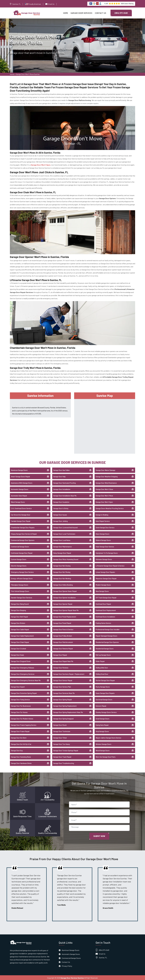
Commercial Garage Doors (20, 546)
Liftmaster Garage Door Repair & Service (110, 565)
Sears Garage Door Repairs (105, 693)
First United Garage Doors (20, 591)
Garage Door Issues (60, 514)
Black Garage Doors (18, 502)
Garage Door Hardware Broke (21, 763)
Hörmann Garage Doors (104, 559)
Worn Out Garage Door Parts (106, 756)
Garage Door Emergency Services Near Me (26, 680)
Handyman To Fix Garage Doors (107, 553)
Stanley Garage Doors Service (106, 712)
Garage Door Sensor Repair (63, 680)
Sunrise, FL (17, 4)
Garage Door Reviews (61, 667)
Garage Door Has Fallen (61, 470)
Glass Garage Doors (102, 533)
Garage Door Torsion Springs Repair (66, 750)
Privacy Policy (67, 965)
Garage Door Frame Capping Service (24, 725)
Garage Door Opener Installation (64, 597)
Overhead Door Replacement (106, 610)
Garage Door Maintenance (62, 546)
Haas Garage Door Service (105, 546)
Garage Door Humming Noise (21, 756)
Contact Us (101, 13)
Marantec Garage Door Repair (106, 578)
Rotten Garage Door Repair (105, 680)
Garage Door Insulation (61, 502)
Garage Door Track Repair (62, 756)
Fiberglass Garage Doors (20, 584)
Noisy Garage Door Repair (62, 553)
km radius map (105, 425)
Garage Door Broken (18, 623)
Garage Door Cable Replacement (22, 635)
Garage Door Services (81, 13)
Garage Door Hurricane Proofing (64, 482)
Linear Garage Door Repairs (105, 572)
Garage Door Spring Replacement (65, 705)
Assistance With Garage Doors (22, 482)
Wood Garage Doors (103, 750)
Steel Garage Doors (102, 718)
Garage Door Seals (17, 655)
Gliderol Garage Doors (103, 540)
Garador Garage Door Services (22, 597)
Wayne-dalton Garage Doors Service (108, 737)
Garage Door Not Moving (62, 572)
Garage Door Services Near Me (64, 693)
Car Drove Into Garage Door (21, 514)
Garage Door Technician (62, 731)
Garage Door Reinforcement (63, 642)
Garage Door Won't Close (104, 489)
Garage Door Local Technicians (64, 533)
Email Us (51, 4)
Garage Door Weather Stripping (107, 476)
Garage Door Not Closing (62, 565)
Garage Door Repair (60, 655)
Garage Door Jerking (60, 521)
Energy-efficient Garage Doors (22, 578)
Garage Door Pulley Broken (63, 635)
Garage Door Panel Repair (62, 623)
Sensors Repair (101, 705)
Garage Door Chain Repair (20, 642)
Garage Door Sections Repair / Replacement (69, 674)
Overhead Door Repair (103, 604)
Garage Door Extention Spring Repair (24, 693)
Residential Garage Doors (105, 648)
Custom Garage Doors (19, 559)
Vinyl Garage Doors (102, 731)
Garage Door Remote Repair (63, 648)
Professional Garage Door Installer (108, 629)
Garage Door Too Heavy (62, 744)
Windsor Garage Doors (103, 744)
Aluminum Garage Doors (19, 470)
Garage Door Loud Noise (62, 540)
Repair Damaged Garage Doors (106, 635)
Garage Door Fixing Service (20, 699)
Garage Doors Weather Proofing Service (110, 508)
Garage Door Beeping (18, 610)
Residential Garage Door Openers (107, 642)
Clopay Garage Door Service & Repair (24, 533)
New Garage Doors (102, 591)
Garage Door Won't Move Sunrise (28, 75)
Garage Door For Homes (19, 712)
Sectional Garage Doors (104, 699)
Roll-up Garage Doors (103, 655)
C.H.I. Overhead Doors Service (21, 508)
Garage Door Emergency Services (23, 674)
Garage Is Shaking (102, 514)
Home (66, 13)
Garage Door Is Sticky (61, 508)
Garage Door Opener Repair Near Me (66, 610)
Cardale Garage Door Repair (21, 521)
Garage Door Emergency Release (23, 667)
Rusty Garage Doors (103, 686)
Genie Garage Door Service (105, 527)
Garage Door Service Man (62, 686)
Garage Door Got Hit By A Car (21, 744)
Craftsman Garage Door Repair (22, 553)
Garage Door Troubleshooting (64, 763)
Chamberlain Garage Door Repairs (23, 527)
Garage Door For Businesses (21, 705)
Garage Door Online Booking (63, 584)
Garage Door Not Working (62, 578)
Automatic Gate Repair (19, 495)
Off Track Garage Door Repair (106, 597)
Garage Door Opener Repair (63, 604)
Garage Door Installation (62, 489)
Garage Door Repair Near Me (63, 661)
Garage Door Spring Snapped (63, 718)
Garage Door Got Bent (19, 737)
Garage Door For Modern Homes (22, 718)
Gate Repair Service (103, 521)
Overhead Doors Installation (105, 616)
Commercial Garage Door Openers (23, 540)
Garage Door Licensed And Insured (65, 527)
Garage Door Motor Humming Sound (66, 559)
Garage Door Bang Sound (20, 604)
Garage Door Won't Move (104, 495)
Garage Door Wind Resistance (106, 482)
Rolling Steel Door (102, 674)
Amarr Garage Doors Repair (20, 476)
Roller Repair (100, 661)
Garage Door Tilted (60, 737)
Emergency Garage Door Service (22, 572)
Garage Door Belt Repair (19, 616)
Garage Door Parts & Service (63, 629)
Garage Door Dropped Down (21, 661)
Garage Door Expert (18, 686)
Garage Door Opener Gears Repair (65, 591)
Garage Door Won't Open (104, 502)
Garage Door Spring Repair (63, 699)
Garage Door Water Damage (105, 470)
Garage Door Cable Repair (20, 629)
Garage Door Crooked (18, 648)
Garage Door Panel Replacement (65, 616)
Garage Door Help (59, 476)
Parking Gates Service (103, 623)
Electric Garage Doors (19, 565)
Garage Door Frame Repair (20, 731)
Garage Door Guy (17, 750)
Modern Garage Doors (103, 584)
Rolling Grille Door (102, 667)
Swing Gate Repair (102, 725)
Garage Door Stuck (60, 725)
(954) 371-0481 (121, 13)
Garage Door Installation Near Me (65, 495)
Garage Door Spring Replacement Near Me (68, 712)
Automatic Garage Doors (20, 489)
